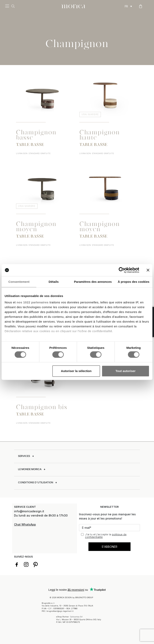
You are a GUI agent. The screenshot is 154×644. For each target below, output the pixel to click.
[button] (7, 7)
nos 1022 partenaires (33, 302)
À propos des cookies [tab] (134, 282)
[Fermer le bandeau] (148, 270)
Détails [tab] (54, 282)
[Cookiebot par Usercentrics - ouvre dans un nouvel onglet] (122, 270)
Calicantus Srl (76, 616)
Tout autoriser (126, 371)
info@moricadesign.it (29, 511)
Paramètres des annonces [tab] (93, 282)
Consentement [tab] (19, 282)
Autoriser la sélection (76, 371)
